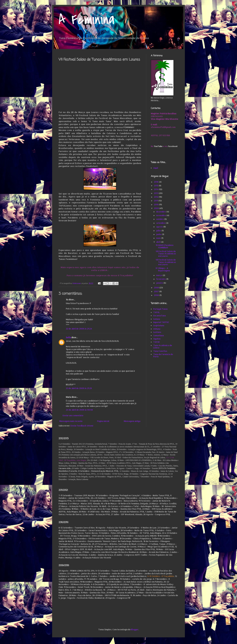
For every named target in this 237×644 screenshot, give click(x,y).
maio (159, 238)
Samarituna (159, 336)
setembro (161, 223)
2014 (156, 189)
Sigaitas (157, 339)
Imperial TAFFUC (161, 322)
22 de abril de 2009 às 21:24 (79, 329)
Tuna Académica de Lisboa (163, 347)
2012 (156, 197)
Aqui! (156, 168)
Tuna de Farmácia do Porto (163, 355)
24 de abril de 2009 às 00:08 (79, 410)
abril (159, 242)
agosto (160, 227)
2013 (156, 193)
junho (159, 234)
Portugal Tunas (161, 309)
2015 (156, 186)
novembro (161, 215)
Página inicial (103, 421)
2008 (157, 288)
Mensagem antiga (132, 421)
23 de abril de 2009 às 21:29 (79, 388)
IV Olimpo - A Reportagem (163, 269)
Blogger (135, 630)
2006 (157, 295)
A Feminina (87, 20)
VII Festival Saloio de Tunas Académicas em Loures (166, 254)
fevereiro (161, 279)
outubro (160, 219)
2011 (156, 201)
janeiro (160, 283)
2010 (156, 205)
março (159, 275)
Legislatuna (159, 325)
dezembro (161, 212)
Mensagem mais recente (71, 421)
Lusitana (157, 332)
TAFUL (156, 312)
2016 (156, 182)
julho (159, 231)
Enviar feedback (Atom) (82, 426)
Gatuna (157, 319)
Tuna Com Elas (160, 351)
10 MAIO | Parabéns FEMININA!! (165, 246)
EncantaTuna (160, 316)
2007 (157, 291)
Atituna (157, 329)
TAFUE (157, 342)
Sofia (68, 337)
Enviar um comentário (73, 415)
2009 (157, 208)
